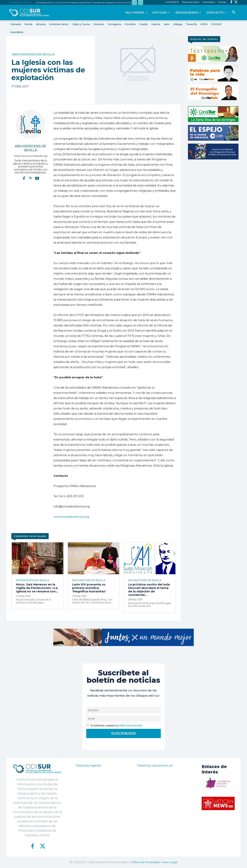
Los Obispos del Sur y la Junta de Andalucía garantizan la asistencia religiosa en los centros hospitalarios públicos (93, 3)
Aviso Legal (170, 862)
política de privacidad (130, 725)
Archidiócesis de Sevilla (33, 54)
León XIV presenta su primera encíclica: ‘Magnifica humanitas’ (89, 588)
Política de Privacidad (145, 862)
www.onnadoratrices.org (71, 517)
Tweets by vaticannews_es (155, 766)
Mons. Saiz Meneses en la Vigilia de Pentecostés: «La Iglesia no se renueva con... (37, 588)
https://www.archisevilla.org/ (31, 156)
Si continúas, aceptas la (114, 725)
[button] (234, 12)
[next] (141, 2)
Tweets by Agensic (88, 766)
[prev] (134, 2)
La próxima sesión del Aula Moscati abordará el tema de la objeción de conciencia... (149, 590)
